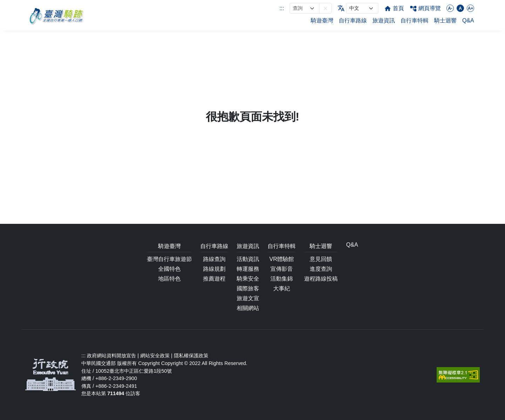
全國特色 (169, 269)
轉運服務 (248, 269)
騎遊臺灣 (322, 20)
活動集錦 (282, 279)
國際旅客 (248, 288)
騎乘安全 (248, 279)
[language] (362, 8)
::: (282, 8)
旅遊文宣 (248, 298)
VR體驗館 (282, 259)
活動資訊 (248, 259)
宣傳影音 (282, 269)
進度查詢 (321, 269)
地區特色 (169, 279)
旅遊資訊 (384, 20)
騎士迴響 (445, 20)
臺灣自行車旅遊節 (169, 259)
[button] (325, 8)
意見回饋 (321, 259)
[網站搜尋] (305, 8)
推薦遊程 (214, 279)
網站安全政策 (155, 356)
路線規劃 (214, 269)
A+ (471, 8)
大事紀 (282, 288)
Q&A (468, 20)
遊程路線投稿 (321, 279)
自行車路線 (353, 20)
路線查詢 (214, 259)
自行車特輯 (415, 20)
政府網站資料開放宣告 (112, 356)
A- (450, 8)
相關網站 (248, 308)
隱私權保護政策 (191, 356)
